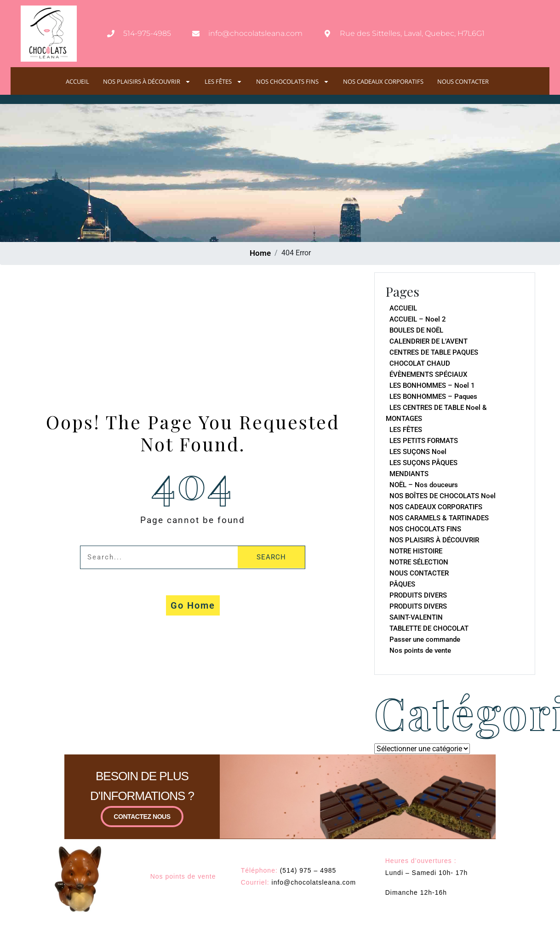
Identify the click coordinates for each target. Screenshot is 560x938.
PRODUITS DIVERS (418, 595)
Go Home (193, 605)
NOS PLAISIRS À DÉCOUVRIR (147, 82)
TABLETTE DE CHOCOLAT (429, 628)
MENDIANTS (409, 474)
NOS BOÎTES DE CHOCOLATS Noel (443, 496)
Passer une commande (425, 639)
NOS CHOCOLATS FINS (293, 82)
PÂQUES (402, 584)
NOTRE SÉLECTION (419, 562)
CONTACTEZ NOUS (142, 822)
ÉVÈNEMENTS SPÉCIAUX (428, 374)
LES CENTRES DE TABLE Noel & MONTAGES (436, 413)
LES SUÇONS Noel (418, 452)
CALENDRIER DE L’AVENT (429, 341)
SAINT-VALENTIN (416, 617)
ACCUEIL (77, 82)
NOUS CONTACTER (463, 82)
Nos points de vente (420, 650)
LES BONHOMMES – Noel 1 (432, 386)
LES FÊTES (223, 82)
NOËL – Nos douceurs (424, 485)
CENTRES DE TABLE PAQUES (434, 352)
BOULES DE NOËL (416, 330)
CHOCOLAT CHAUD (420, 363)
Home (260, 253)
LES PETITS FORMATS (424, 441)
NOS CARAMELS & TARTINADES (439, 518)
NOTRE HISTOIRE (416, 551)
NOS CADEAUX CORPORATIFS (383, 82)
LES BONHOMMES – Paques (433, 397)
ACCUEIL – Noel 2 (418, 319)
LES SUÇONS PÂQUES (423, 463)
